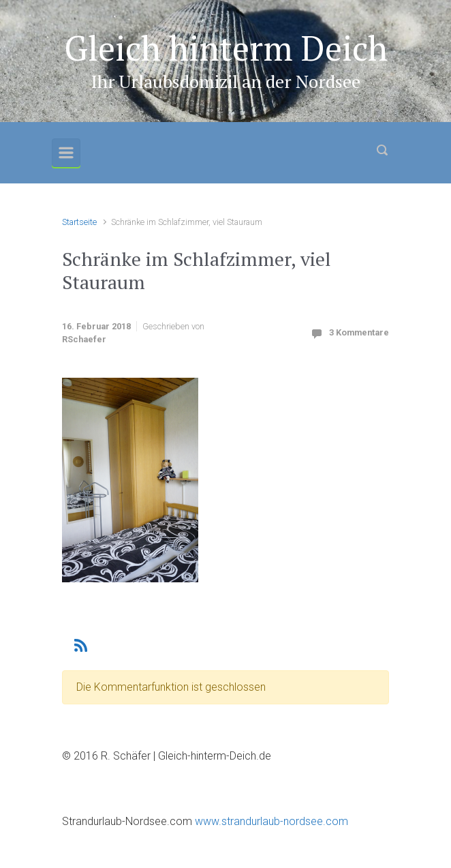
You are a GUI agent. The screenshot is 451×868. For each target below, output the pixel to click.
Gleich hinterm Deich (226, 48)
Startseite (79, 222)
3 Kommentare (359, 332)
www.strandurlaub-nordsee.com (270, 821)
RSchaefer (84, 339)
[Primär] (66, 153)
